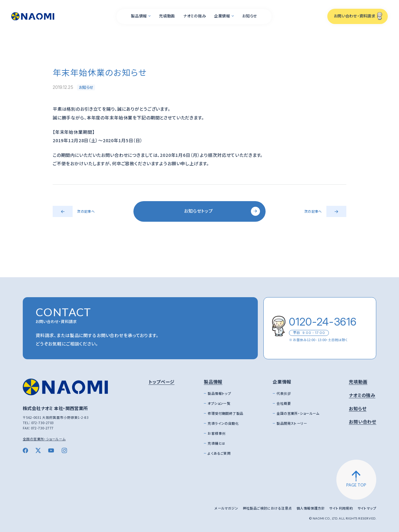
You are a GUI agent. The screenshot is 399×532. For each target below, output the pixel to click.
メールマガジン (226, 508)
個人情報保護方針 (311, 508)
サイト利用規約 (341, 508)
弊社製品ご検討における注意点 (267, 508)
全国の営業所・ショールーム (44, 439)
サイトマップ (367, 508)
